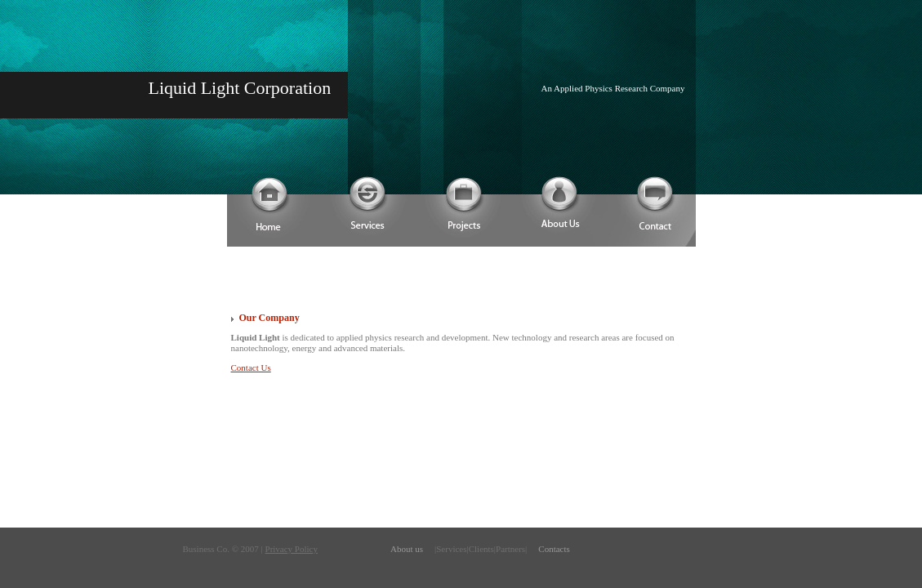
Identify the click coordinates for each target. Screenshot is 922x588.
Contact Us (251, 367)
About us (407, 549)
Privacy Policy (292, 549)
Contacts (554, 549)
